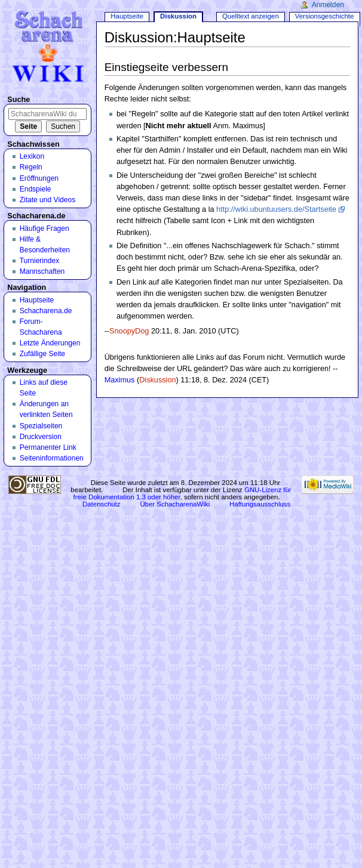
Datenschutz (102, 504)
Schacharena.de (46, 311)
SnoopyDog (129, 331)
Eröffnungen (39, 178)
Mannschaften (42, 271)
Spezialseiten (41, 426)
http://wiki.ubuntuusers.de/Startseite (276, 209)
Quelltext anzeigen (251, 16)
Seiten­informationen (52, 458)
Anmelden (328, 5)
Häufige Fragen (45, 228)
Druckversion (41, 437)
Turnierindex (40, 261)
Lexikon (32, 156)
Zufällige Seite (42, 354)
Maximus (120, 380)
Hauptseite (127, 16)
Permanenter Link (48, 447)
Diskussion (157, 380)
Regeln (31, 167)
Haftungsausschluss (260, 504)
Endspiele (36, 189)
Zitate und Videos (48, 200)
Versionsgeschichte (325, 16)
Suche (19, 100)
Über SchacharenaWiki (175, 504)
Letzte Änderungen (50, 343)
